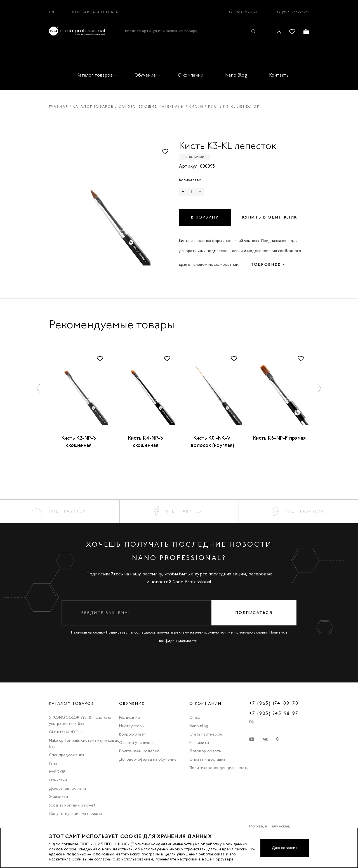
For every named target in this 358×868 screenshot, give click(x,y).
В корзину (205, 217)
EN (52, 12)
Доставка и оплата (95, 12)
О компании (191, 75)
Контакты (279, 75)
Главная (59, 106)
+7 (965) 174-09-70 (244, 12)
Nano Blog (236, 75)
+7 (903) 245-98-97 (293, 12)
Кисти (196, 106)
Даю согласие (285, 848)
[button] (39, 388)
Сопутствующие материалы (151, 106)
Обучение (146, 75)
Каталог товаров (96, 75)
